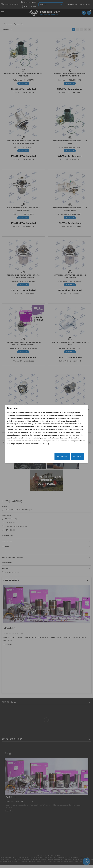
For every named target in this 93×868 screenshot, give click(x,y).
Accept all (58, 456)
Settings (73, 456)
